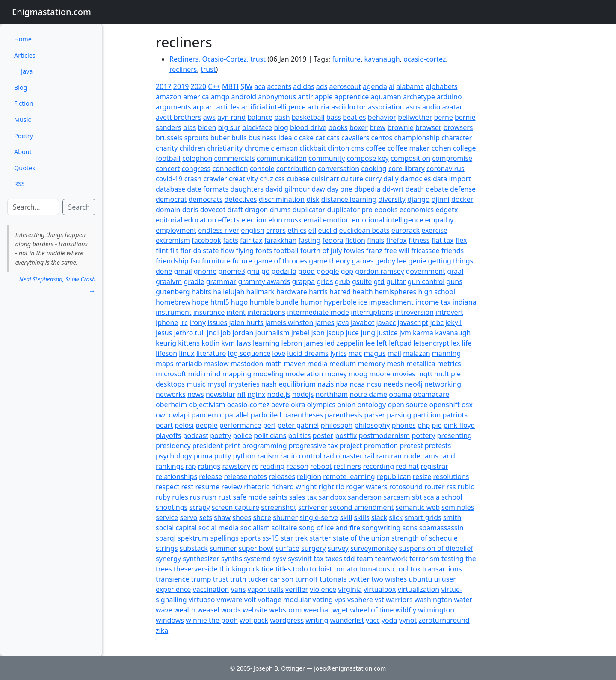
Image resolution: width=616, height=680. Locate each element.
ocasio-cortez (425, 59)
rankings (170, 466)
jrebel (300, 333)
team (365, 559)
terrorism (425, 559)
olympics (321, 405)
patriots (455, 415)
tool (402, 569)
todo (301, 569)
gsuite (362, 281)
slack (379, 517)
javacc (386, 322)
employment (176, 230)
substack (194, 548)
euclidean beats (364, 230)
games (363, 261)
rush (209, 497)
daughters (247, 189)
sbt (417, 497)
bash (282, 117)
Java (27, 71)
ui (437, 579)
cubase (298, 179)
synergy (168, 559)
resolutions (451, 476)
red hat (407, 466)
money (336, 374)
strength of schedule (425, 538)
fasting (310, 240)
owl (161, 415)
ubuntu (420, 579)
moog (358, 374)
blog (281, 127)
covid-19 (169, 179)
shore (262, 517)
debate (437, 189)
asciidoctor (349, 107)
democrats (205, 199)
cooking (374, 169)
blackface (257, 127)
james (325, 322)
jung (368, 333)
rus (195, 497)
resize (422, 476)
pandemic (207, 415)
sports (250, 538)
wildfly (406, 610)
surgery (314, 548)
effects (229, 220)
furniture (346, 59)
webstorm (285, 610)
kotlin (210, 343)
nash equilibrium (289, 384)
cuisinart (325, 179)
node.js (279, 394)
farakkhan (281, 240)
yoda (389, 620)
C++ (214, 86)
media (318, 364)
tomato (345, 569)
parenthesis (344, 415)
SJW (246, 86)
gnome (205, 271)
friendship (172, 261)
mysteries (244, 384)
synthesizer (201, 559)
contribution (296, 169)
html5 (220, 302)
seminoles (458, 507)
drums (280, 210)
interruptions (372, 312)
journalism (272, 333)
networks (171, 394)
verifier (297, 589)
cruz (267, 179)
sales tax (303, 497)
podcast (196, 435)
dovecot (213, 210)
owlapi (179, 415)
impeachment (391, 302)
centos (382, 138)
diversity (392, 199)
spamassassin (441, 528)
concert (168, 169)
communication (282, 158)
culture (352, 179)
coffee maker (409, 148)
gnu (253, 271)
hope (200, 302)
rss (451, 487)
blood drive (308, 127)
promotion (381, 446)
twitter (359, 579)
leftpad (400, 343)
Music (22, 120)
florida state (199, 251)
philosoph (337, 425)
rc (255, 466)
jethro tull (190, 333)
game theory (329, 261)
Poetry (24, 136)
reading (272, 466)
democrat (171, 199)
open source (407, 405)
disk (313, 199)
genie (417, 261)
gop (347, 271)
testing (453, 559)
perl (269, 425)
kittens (189, 343)
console (262, 169)
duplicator (309, 210)
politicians (270, 435)
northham (332, 394)
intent (236, 312)
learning (266, 343)
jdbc (437, 322)
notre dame (368, 394)
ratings (209, 466)
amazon (169, 97)
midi (195, 374)
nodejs (303, 394)
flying (245, 251)
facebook (206, 240)
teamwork (391, 559)
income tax (433, 302)
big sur (229, 127)
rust (225, 497)
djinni (441, 199)
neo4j (414, 384)
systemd (257, 559)
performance (240, 425)
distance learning (349, 199)
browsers (458, 127)
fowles (354, 251)
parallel (237, 415)
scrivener (313, 507)
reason (298, 466)
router (434, 487)
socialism (255, 528)
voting (323, 600)
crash (193, 179)
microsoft (171, 374)
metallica (421, 364)
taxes (334, 559)
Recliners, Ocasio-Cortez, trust (218, 59)
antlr (305, 97)
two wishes (389, 579)
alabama (410, 86)
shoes (242, 517)
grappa (303, 281)
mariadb (189, 364)
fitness (419, 240)
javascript (413, 322)
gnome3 (232, 271)
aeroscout (345, 86)
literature (211, 353)
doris (190, 210)
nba (342, 384)
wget (340, 610)
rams (430, 456)
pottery (424, 435)
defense (463, 189)
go (266, 271)
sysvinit (300, 559)
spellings (224, 538)
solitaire (284, 528)
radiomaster (343, 456)
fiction (355, 240)
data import (452, 179)
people (207, 425)
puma (203, 456)
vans (238, 589)
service (167, 517)
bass (334, 117)
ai (392, 86)
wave (164, 610)
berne (443, 117)
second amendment (361, 507)
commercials (235, 158)
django (418, 199)
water (463, 600)
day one (340, 189)
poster (323, 435)
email (312, 220)
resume (207, 487)
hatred (340, 292)
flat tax (443, 240)
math (274, 364)
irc (184, 322)
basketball (308, 117)
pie (437, 425)
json (318, 333)
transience (172, 579)
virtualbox (380, 589)
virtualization (419, 589)
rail (370, 456)
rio (340, 487)
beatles (354, 117)
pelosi (184, 425)
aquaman (386, 97)
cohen (441, 148)
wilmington (436, 610)
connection (230, 169)
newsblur (221, 394)
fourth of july (321, 251)
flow (228, 251)
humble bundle (274, 302)
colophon (197, 158)
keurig (166, 343)
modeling (268, 374)
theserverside (195, 569)
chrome (257, 148)
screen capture (235, 507)
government (426, 271)
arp (198, 107)
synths (232, 559)
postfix (346, 435)
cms (358, 148)
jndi (213, 333)
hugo (239, 302)
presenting (455, 435)
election (254, 220)
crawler (215, 179)
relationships (176, 476)
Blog (21, 87)
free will (397, 251)
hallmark (261, 292)
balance (260, 117)
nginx (256, 394)
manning (447, 353)
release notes (246, 476)
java (343, 322)
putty (223, 456)
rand (448, 456)
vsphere (360, 600)
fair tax (251, 240)
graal (455, 271)
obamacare (431, 394)
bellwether (415, 117)
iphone (167, 322)
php (424, 425)
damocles (416, 179)
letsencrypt (431, 343)
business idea (270, 138)
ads (322, 86)
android (244, 97)
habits (201, 292)
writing (317, 620)
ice (363, 302)
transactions (442, 569)
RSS (19, 184)
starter (320, 538)
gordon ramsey (379, 271)
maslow (216, 364)
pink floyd (459, 425)
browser (428, 127)
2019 (181, 86)
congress (196, 169)
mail (394, 353)
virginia (350, 589)
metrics (449, 364)
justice (387, 333)
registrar (434, 466)
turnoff (307, 579)
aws (209, 117)
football (286, 251)
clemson (284, 148)
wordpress (287, 620)
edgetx (447, 210)
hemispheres (395, 292)
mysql (217, 384)
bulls (239, 138)
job (226, 333)
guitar (396, 281)
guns (455, 281)
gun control (426, 281)
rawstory (236, 466)
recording (378, 466)
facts (231, 240)
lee (370, 343)
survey (338, 548)
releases (282, 476)
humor (311, 302)
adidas (304, 86)
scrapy (199, 507)
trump (201, 579)
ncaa (357, 384)
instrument (174, 312)
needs (393, 384)
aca (260, 86)
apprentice (352, 97)
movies (404, 374)
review (232, 487)
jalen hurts (246, 322)
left (382, 343)
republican (394, 476)
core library (407, 169)
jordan (243, 333)
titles (283, 569)
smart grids (423, 517)
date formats (208, 189)
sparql (166, 538)
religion (309, 476)
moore (380, 374)
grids (325, 281)
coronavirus (446, 169)
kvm (228, 343)
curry (373, 179)
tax (318, 559)
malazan (416, 353)
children (192, 148)
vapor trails (266, 589)
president (208, 446)
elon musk (285, 220)
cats (333, 138)
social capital (176, 528)
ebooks (386, 210)
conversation (339, 169)
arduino (449, 97)
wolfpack (254, 620)
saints (278, 497)
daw (318, 189)
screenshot (279, 507)
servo (188, 517)
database (170, 189)
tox (415, 569)
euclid (328, 230)
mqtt (425, 374)
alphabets (441, 86)
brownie (401, 127)
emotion (336, 220)
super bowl (256, 548)
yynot (408, 620)
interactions (266, 312)
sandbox (332, 497)
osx (467, 405)
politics (299, 435)
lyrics (338, 353)
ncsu (374, 384)
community (327, 158)
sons (410, 528)
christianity (225, 148)
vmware (230, 600)
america (196, 97)
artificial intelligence (274, 107)
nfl (241, 394)
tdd (349, 559)
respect (167, 487)
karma (423, 333)
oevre (280, 405)
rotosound (406, 487)
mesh (396, 364)
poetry (221, 435)
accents (279, 86)
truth (238, 579)
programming (265, 446)
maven (295, 364)
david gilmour (287, 189)
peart (164, 425)
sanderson (365, 497)
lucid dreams (308, 353)
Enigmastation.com (52, 12)
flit (175, 251)
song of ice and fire (330, 528)
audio (431, 107)
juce (352, 333)
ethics (297, 230)
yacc (373, 620)
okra (298, 405)
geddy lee (391, 261)
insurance (209, 312)
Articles (25, 55)
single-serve (319, 517)
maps (164, 364)
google (328, 271)
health (363, 292)
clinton (338, 148)
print (232, 446)
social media (218, 528)
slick (396, 517)
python (244, 456)
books (338, 127)
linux (187, 353)
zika (162, 630)
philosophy (372, 425)
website (255, 610)
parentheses (303, 415)
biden (207, 127)
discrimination (282, 199)
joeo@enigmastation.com (350, 668)
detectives (240, 199)
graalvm (169, 281)
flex (461, 240)
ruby (163, 497)
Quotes (25, 168)
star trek (294, 538)
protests (438, 446)
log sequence (249, 353)
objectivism (207, 405)
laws (244, 343)
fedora (333, 240)
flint (162, 251)
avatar (452, 107)
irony (198, 322)
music (196, 384)
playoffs (168, 435)
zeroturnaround (444, 620)
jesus (164, 333)
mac (355, 353)
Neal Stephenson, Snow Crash (57, 279)
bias (190, 127)
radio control (301, 456)
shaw (222, 517)
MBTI (230, 86)
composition (410, 158)
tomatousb (377, 569)
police (243, 435)
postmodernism (385, 435)
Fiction (24, 103)
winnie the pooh (212, 620)
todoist (321, 569)
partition (427, 415)
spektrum (193, 538)
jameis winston (289, 322)
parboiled (266, 415)
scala (431, 497)
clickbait (312, 148)
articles (228, 107)
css (280, 179)
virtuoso (202, 600)
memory (372, 364)
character (457, 138)
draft (235, 210)
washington (433, 600)
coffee (376, 148)
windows (170, 620)
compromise (452, 158)
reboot (321, 466)
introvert (449, 312)
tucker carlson (271, 579)
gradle (194, 281)
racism (268, 456)
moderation (304, 374)
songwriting (381, 528)
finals (376, 240)
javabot (363, 322)
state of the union (361, 538)
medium (343, 364)
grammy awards (264, 281)
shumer (285, 517)
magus (375, 353)
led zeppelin (344, 343)
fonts (264, 251)
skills (362, 517)
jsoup (335, 333)
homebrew (173, 302)
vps (340, 600)
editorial (169, 220)
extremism (173, 240)
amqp (220, 97)
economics (417, 210)
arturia (318, 107)
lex (455, 343)
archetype (419, 97)
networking (443, 384)
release (210, 476)
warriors (399, 600)
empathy (439, 220)
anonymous (277, 97)
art (210, 107)
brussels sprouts (182, 138)
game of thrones (281, 261)
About (23, 152)
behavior (382, 117)
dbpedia (367, 189)
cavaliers (355, 138)
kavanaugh (382, 59)
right (326, 487)
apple (324, 97)
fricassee (425, 251)
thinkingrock (240, 569)
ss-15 (271, 538)
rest (187, 487)
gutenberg (173, 292)
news (196, 394)
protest (411, 446)
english (253, 230)
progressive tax (313, 446)
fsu (195, 261)
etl (312, 230)
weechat (317, 610)
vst (379, 600)
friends (453, 251)
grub (343, 281)
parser (375, 415)
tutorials (333, 579)
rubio (466, 487)
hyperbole (340, 302)
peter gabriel (298, 425)
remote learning (349, 476)
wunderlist (347, 620)
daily (391, 179)
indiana (465, 302)
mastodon (247, 364)
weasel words (219, 610)
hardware (292, 292)
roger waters (367, 487)
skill (346, 517)
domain (168, 210)
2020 (199, 86)
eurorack (406, 230)
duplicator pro (350, 210)
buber (220, 138)
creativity (243, 179)
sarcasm (397, 497)
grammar (221, 281)
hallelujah (229, 292)
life (467, 343)
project (351, 446)
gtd (379, 281)
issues (217, 322)
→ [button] (92, 291)
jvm (405, 333)
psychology (174, 456)
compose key (368, 158)
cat (320, 138)
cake (306, 138)
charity (167, 148)
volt (250, 600)
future (242, 261)
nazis (326, 384)
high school (437, 292)
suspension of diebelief (436, 548)
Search (79, 207)
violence (323, 589)
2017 (164, 86)
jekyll (453, 322)
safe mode (250, 497)
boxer (359, 127)
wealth (185, 610)
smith (452, 517)
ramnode (406, 456)
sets (206, 517)
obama (400, 394)
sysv (279, 559)
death (415, 189)
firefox (396, 240)
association (386, 107)
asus (413, 107)
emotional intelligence (387, 220)
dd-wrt (393, 189)
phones (404, 425)
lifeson (166, 353)
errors (276, 230)
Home (23, 39)
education (200, 220)
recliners (183, 69)
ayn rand (231, 117)
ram (383, 456)
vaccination (211, 589)
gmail (183, 271)
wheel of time (372, 610)
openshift (444, 405)
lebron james (302, 343)
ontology (372, 405)
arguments (173, 107)
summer (223, 548)
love (279, 353)
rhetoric (256, 487)
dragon (256, 210)
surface (288, 548)
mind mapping (228, 374)
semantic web (418, 507)
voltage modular (284, 600)
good (307, 271)
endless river (219, 230)
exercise (434, 230)
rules (180, 497)
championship (417, 138)
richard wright (294, 487)
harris (318, 292)
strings (167, 548)
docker (462, 199)
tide (268, 569)
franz (374, 251)
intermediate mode (318, 312)
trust (208, 69)
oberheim (171, 405)
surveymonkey (374, 548)
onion (346, 405)
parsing (399, 415)
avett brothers (179, 117)
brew (378, 127)
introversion (414, 312)
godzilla (284, 271)
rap (191, 466)
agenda (375, 86)
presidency (173, 446)
